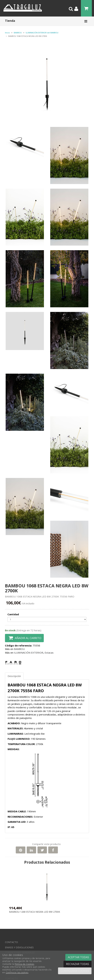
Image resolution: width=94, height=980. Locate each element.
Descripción (14, 676)
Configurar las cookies (17, 972)
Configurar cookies (75, 971)
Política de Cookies (24, 964)
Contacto (11, 942)
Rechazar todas (78, 964)
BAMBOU (19, 649)
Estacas (49, 653)
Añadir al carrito (24, 638)
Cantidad (13, 614)
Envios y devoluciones (19, 947)
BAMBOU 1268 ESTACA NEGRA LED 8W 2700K (35, 912)
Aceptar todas (78, 957)
